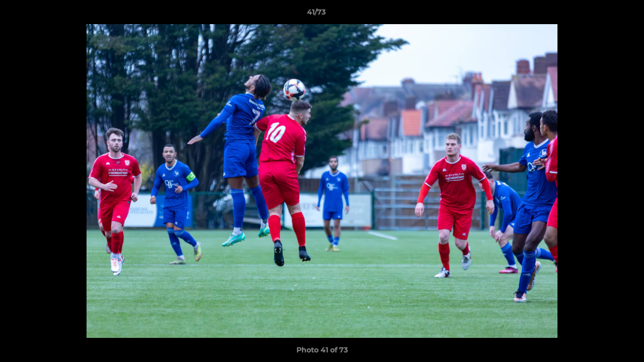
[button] (602, 15)
